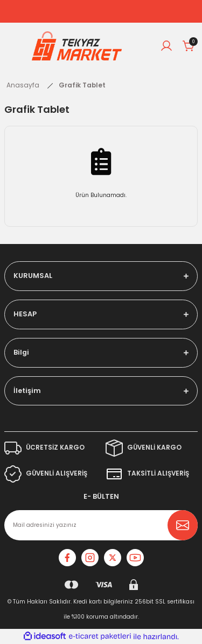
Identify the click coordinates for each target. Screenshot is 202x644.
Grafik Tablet (82, 85)
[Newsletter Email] (101, 525)
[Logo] (77, 46)
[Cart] (189, 46)
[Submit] (183, 525)
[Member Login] (166, 46)
